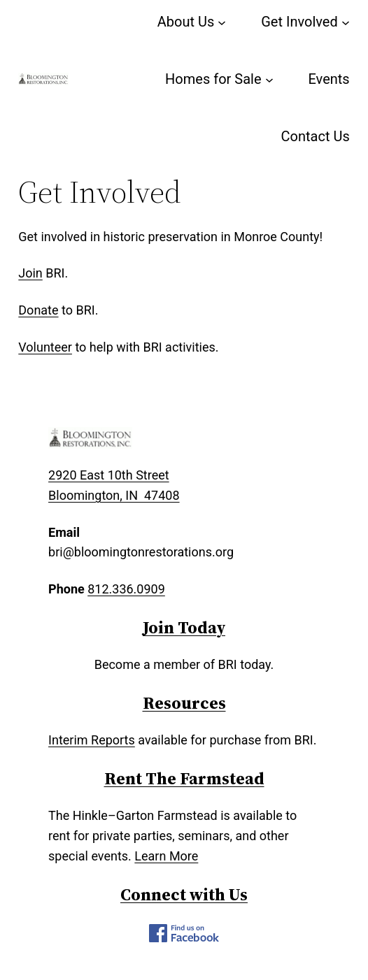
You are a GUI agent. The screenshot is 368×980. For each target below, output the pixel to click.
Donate (38, 310)
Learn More (166, 856)
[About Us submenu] (222, 22)
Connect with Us (184, 894)
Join (30, 273)
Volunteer (45, 347)
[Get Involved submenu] (346, 22)
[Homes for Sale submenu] (269, 79)
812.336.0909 (126, 589)
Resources (184, 703)
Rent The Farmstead (184, 778)
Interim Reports (92, 740)
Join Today (184, 627)
